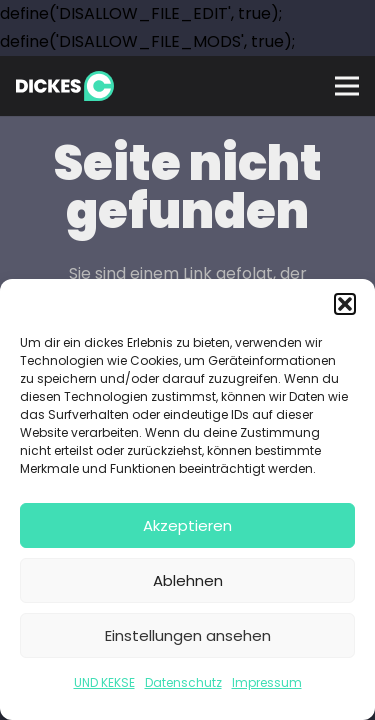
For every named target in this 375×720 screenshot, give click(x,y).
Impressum (267, 682)
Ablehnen (188, 580)
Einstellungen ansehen (188, 635)
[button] (345, 304)
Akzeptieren (187, 525)
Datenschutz (183, 682)
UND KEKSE (104, 682)
